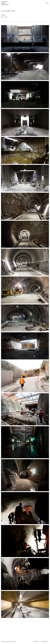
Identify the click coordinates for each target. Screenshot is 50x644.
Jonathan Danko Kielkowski (5, 3)
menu (47, 3)
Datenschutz (45, 642)
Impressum (36, 642)
